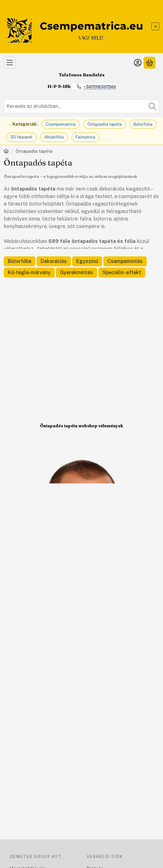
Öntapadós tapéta (105, 124)
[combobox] (81, 106)
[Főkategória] (6, 152)
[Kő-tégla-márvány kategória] (29, 273)
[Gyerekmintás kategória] (77, 273)
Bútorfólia (143, 124)
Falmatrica (85, 137)
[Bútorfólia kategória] (20, 261)
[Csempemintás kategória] (125, 261)
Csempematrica (61, 124)
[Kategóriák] (10, 63)
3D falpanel (21, 137)
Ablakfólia (54, 137)
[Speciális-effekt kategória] (122, 273)
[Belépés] (138, 63)
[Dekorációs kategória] (54, 261)
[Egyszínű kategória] (87, 261)
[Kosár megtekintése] (150, 63)
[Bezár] (155, 26)
